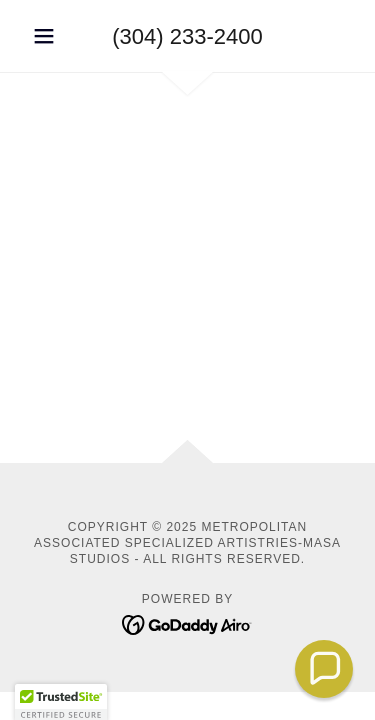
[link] (187, 623)
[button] (48, 36)
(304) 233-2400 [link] (187, 36)
